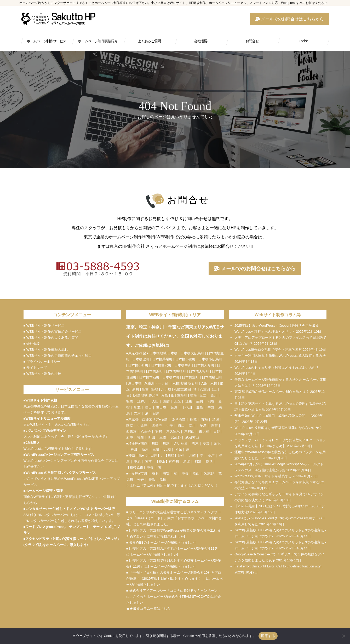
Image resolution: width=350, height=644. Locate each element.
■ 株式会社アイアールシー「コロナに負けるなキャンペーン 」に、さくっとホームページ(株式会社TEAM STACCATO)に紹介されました (174, 597)
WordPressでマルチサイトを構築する (263, 476)
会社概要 (200, 41)
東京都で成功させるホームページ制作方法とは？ (272, 392)
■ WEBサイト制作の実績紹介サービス (53, 332)
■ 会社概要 (32, 344)
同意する (268, 636)
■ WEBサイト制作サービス (44, 326)
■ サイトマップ (35, 368)
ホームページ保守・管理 (44, 491)
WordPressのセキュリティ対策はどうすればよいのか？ (277, 368)
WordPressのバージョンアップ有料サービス (60, 455)
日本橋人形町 (204, 365)
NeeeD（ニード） (150, 518)
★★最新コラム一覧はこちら (148, 609)
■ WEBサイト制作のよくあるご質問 (51, 338)
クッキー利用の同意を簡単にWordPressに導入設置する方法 (280, 356)
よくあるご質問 (149, 41)
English (303, 41)
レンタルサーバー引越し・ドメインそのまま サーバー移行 (70, 509)
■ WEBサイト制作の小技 (42, 374)
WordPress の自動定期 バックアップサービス (61, 473)
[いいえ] (343, 636)
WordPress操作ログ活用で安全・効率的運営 (268, 350)
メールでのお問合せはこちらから (290, 19)
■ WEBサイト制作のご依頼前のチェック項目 (58, 356)
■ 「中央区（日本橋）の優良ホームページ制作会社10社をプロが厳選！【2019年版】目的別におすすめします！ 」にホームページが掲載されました (175, 579)
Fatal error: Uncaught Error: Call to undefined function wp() (278, 566)
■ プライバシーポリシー (42, 362)
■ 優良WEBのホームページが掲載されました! (161, 542)
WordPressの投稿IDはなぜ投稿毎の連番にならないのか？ (278, 428)
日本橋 (172, 353)
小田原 (152, 455)
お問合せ (252, 41)
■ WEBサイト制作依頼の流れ (46, 350)
